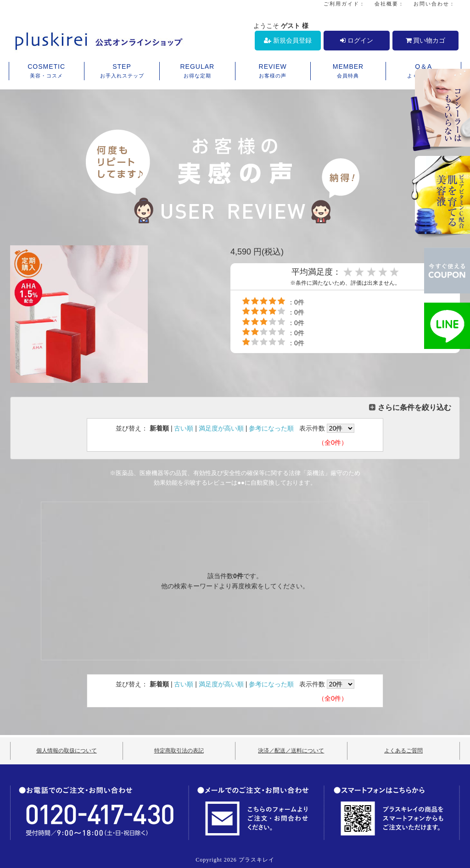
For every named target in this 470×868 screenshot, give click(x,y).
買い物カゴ (426, 40)
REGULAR (197, 72)
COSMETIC (47, 72)
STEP (122, 72)
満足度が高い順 (221, 428)
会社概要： (389, 4)
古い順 (184, 428)
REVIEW (273, 72)
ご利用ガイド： (344, 4)
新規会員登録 (288, 40)
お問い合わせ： (434, 4)
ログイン (357, 40)
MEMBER (348, 72)
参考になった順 (271, 428)
